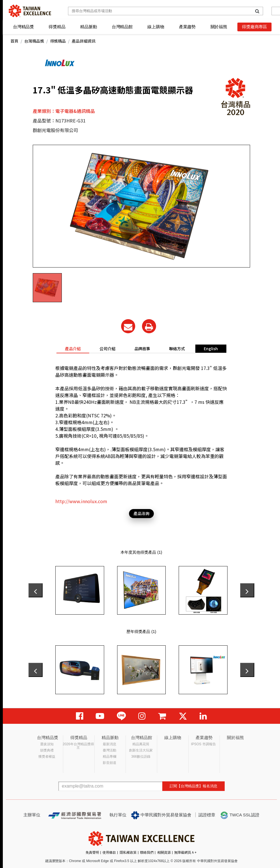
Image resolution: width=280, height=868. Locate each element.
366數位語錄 (141, 757)
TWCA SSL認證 (240, 815)
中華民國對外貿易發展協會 (161, 815)
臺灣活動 (110, 750)
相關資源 (164, 852)
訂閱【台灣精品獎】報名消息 (193, 786)
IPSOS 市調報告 (204, 744)
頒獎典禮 (47, 750)
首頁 (14, 41)
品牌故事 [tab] (142, 348)
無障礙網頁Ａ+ (185, 852)
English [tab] (211, 348)
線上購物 (156, 27)
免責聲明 (92, 852)
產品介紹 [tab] (73, 348)
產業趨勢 (187, 27)
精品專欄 (110, 757)
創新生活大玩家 (141, 750)
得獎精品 (57, 27)
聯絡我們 (147, 852)
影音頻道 (110, 763)
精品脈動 (88, 27)
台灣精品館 (122, 27)
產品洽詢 (141, 513)
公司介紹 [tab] (108, 348)
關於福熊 (219, 27)
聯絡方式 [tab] (177, 348)
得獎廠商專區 (254, 27)
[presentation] (36, 590)
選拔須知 (47, 744)
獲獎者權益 (47, 757)
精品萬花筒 (141, 744)
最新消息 (110, 744)
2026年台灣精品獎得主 (78, 746)
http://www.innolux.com (81, 501)
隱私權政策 (128, 852)
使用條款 (109, 852)
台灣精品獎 (23, 27)
